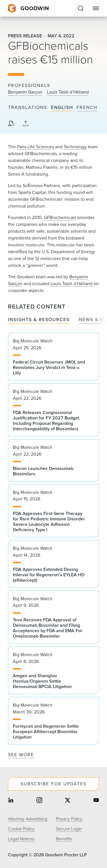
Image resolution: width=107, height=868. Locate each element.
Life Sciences (41, 147)
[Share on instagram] (39, 801)
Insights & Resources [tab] (39, 320)
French (87, 108)
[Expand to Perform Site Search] (81, 8)
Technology (75, 147)
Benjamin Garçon (25, 92)
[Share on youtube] (96, 801)
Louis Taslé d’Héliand (68, 92)
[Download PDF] (11, 124)
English (62, 108)
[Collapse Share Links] (26, 124)
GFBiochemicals (60, 217)
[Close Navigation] (96, 8)
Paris (22, 147)
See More (21, 755)
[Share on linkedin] (11, 801)
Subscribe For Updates (53, 784)
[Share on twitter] (68, 801)
